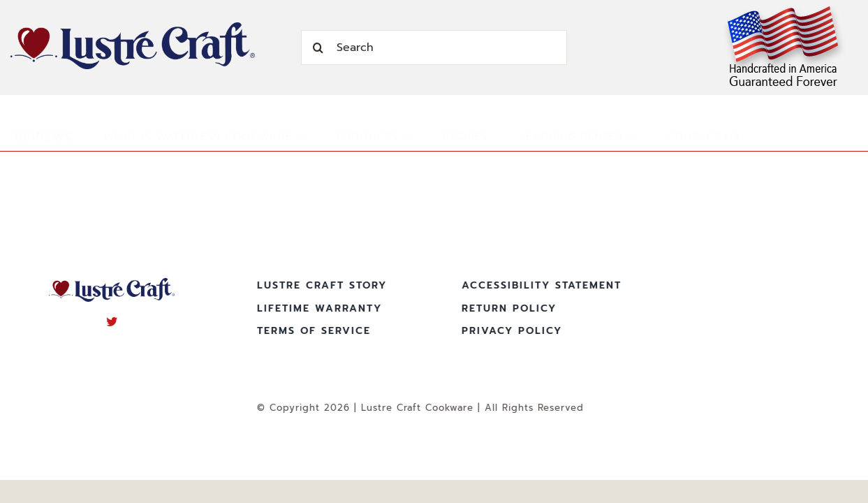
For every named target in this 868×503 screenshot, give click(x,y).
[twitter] (112, 319)
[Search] (434, 48)
